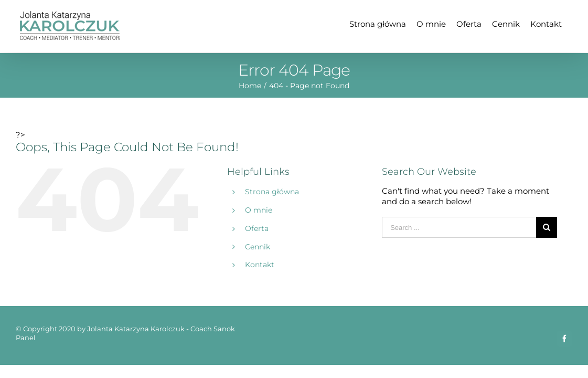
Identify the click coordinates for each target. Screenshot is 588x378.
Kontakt (260, 265)
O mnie (259, 210)
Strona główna (272, 192)
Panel (26, 338)
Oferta (257, 228)
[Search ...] (459, 227)
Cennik (258, 247)
